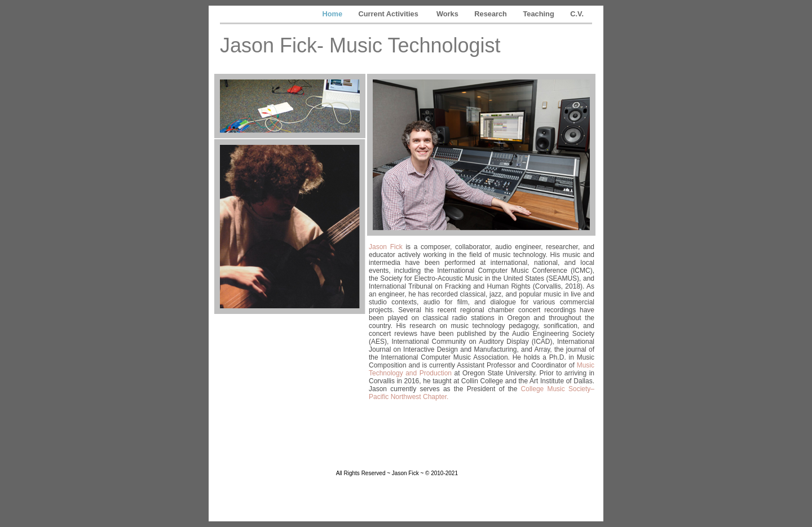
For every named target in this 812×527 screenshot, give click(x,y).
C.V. (577, 14)
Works (448, 14)
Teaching (540, 14)
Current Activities (390, 14)
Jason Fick (386, 247)
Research (491, 14)
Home (333, 14)
